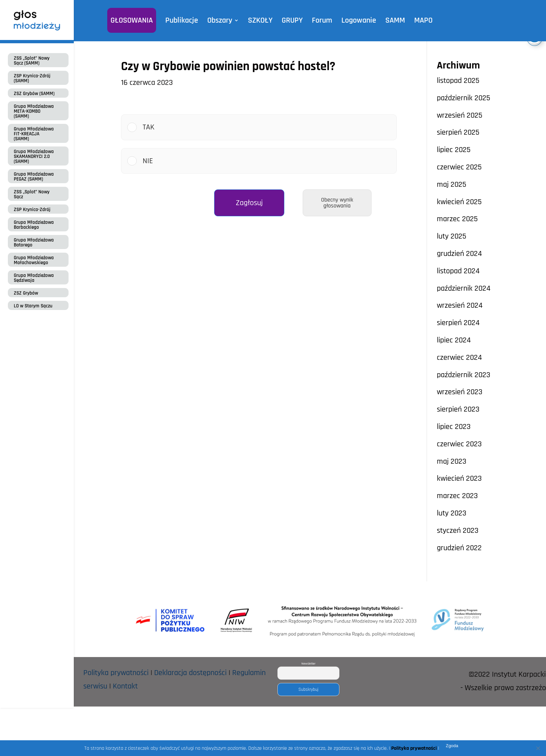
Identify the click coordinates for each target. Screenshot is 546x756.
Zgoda (452, 746)
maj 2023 (452, 461)
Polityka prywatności (116, 673)
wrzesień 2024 (460, 305)
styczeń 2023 (458, 531)
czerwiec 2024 (459, 358)
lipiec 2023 (454, 427)
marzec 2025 (457, 219)
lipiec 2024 (454, 340)
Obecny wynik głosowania (337, 203)
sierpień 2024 (458, 323)
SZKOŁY (261, 20)
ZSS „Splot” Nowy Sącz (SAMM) (32, 61)
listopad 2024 (458, 271)
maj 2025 (452, 184)
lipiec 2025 (454, 150)
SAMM (391, 20)
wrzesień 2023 (460, 392)
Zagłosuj (249, 203)
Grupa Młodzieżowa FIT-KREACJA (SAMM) (34, 134)
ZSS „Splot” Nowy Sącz (32, 194)
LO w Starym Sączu (33, 306)
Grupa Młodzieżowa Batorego (34, 242)
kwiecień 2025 (459, 202)
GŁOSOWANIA (136, 20)
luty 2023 (452, 513)
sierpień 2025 (458, 132)
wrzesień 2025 (460, 115)
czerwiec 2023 (459, 444)
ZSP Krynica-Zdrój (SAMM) (32, 78)
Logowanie (356, 20)
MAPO (418, 20)
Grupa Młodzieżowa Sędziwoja (34, 278)
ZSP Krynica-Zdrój (32, 210)
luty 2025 (452, 236)
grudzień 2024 (459, 254)
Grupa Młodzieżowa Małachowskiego (34, 260)
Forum (320, 20)
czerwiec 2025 (459, 167)
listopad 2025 (458, 81)
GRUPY (292, 20)
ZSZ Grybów (26, 293)
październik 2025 (464, 98)
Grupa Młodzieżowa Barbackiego (34, 225)
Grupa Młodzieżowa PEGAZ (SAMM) (34, 177)
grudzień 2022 (459, 548)
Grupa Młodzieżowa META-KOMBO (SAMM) (34, 111)
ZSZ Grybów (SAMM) (34, 94)
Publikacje (184, 20)
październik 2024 (464, 288)
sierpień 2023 (458, 409)
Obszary (221, 20)
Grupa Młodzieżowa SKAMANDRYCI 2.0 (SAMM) (34, 156)
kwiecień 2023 (459, 478)
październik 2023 (464, 375)
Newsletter (308, 664)
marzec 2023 (457, 496)
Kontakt (125, 686)
